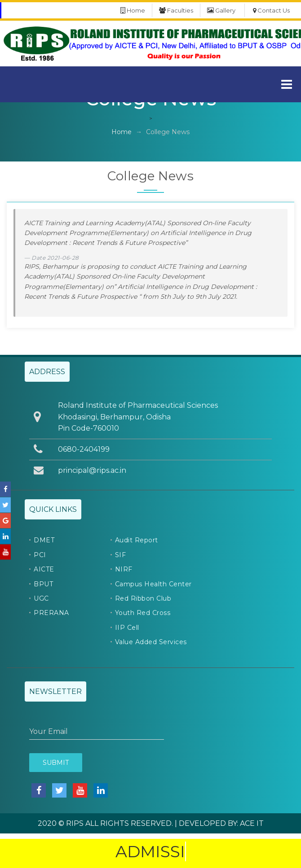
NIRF (124, 569)
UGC (41, 598)
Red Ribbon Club (143, 598)
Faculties (176, 10)
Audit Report (137, 540)
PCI (40, 555)
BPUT (43, 584)
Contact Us (271, 10)
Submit (56, 763)
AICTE (44, 569)
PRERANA (51, 613)
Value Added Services (151, 642)
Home (133, 10)
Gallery (221, 10)
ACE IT (252, 823)
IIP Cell (127, 628)
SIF (121, 555)
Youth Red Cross (143, 613)
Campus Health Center (153, 584)
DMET (44, 540)
